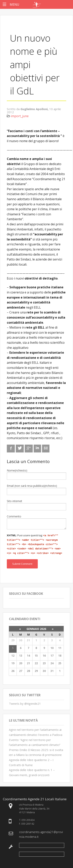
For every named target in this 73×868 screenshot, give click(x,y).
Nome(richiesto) (17, 470)
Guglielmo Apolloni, (35, 109)
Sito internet (15, 501)
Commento (14, 516)
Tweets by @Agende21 (25, 702)
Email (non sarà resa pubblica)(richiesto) (32, 486)
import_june (20, 116)
